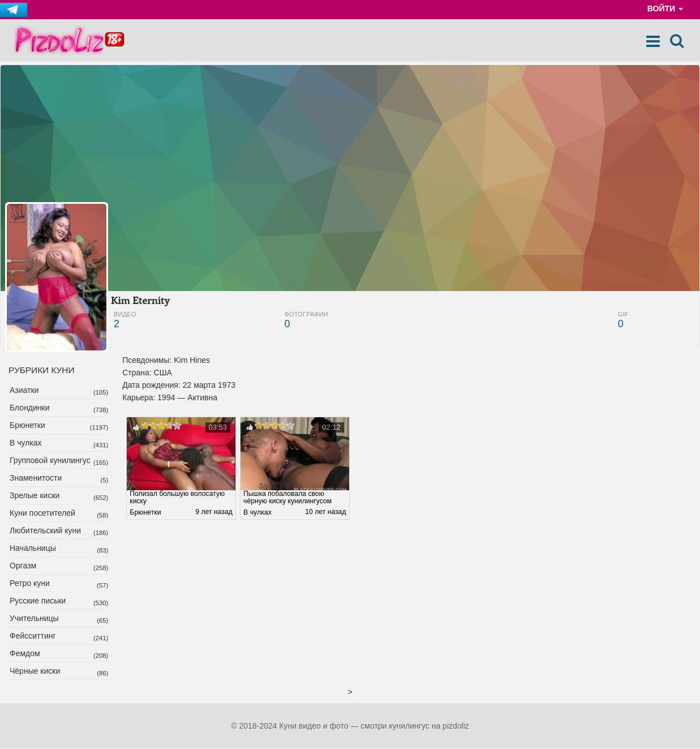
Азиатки (24, 391)
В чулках (26, 443)
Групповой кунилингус (50, 461)
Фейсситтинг (33, 636)
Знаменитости (36, 478)
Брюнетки (27, 426)
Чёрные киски (35, 671)
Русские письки (38, 601)
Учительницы (34, 619)
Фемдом (25, 654)
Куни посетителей (42, 513)
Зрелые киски (35, 496)
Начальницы (33, 549)
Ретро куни (30, 584)
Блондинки (30, 408)
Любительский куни (45, 531)
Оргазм (23, 566)
